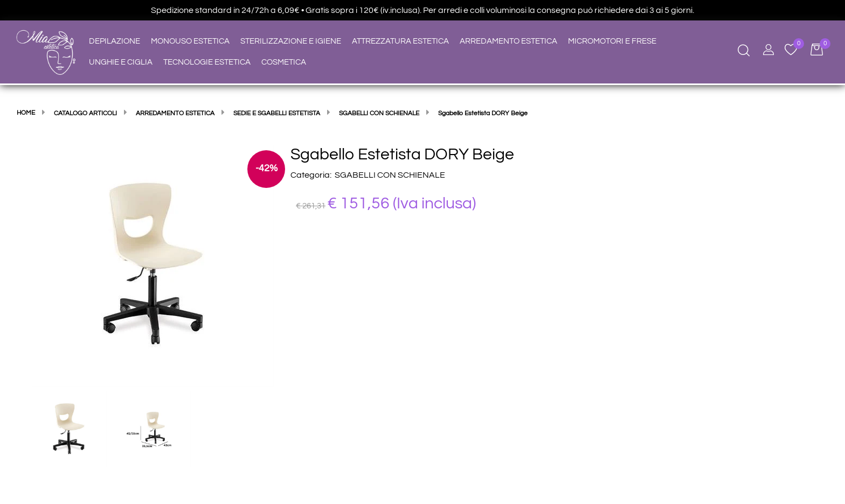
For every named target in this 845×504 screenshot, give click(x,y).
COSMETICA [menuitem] (284, 62)
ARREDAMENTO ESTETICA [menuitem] (508, 41)
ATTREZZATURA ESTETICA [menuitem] (400, 41)
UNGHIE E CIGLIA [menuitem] (121, 62)
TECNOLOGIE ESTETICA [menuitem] (207, 62)
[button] (153, 265)
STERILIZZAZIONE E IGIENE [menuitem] (291, 41)
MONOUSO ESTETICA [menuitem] (190, 41)
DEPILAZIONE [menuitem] (115, 41)
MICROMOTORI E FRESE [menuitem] (612, 41)
